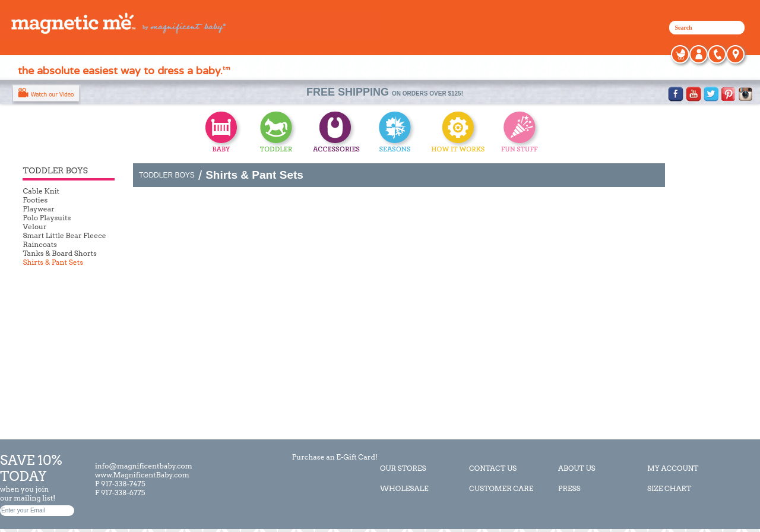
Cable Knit (41, 191)
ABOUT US (577, 468)
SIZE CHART (669, 488)
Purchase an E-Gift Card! (334, 457)
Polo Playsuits (47, 218)
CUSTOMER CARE (501, 488)
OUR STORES (403, 468)
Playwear (39, 209)
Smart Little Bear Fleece (64, 235)
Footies (35, 200)
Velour (34, 227)
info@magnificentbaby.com (144, 466)
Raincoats (40, 244)
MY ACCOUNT (673, 468)
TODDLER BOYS (167, 175)
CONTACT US (493, 468)
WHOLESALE (404, 488)
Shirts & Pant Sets (53, 262)
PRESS (569, 488)
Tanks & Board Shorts (59, 253)
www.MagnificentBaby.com (142, 475)
